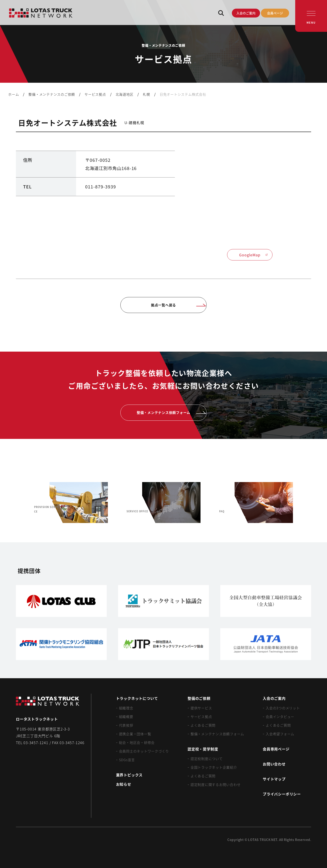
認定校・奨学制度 (203, 749)
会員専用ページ (276, 749)
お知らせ (124, 784)
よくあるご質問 (203, 725)
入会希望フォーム (280, 734)
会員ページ (275, 13)
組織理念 (126, 708)
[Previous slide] (22, 503)
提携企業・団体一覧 (135, 734)
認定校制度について (207, 759)
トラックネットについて (137, 698)
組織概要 (126, 717)
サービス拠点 (201, 717)
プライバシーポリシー (282, 794)
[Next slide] (305, 503)
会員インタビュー (280, 717)
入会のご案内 (246, 13)
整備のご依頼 (199, 698)
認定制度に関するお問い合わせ (216, 784)
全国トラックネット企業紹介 (214, 767)
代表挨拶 (126, 725)
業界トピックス (129, 775)
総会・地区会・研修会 (137, 742)
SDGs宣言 (127, 760)
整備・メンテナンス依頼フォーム (217, 734)
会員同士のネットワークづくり (144, 751)
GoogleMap (253, 255)
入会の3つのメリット (283, 708)
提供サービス (201, 708)
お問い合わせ (274, 764)
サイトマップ (274, 779)
